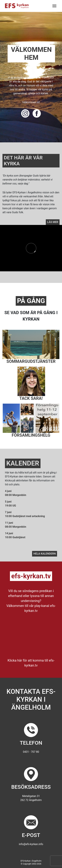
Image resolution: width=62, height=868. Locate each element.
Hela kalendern (45, 554)
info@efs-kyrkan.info (31, 844)
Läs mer (53, 222)
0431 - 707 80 (31, 752)
